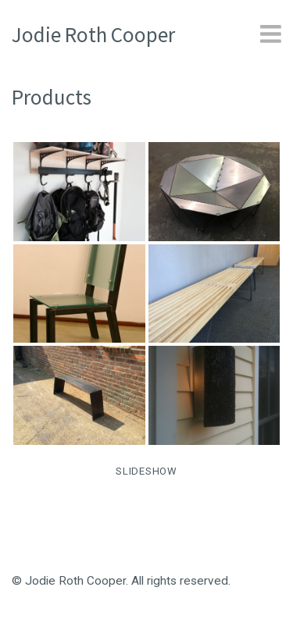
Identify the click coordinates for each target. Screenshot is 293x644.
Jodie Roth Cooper (93, 34)
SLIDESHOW (146, 471)
